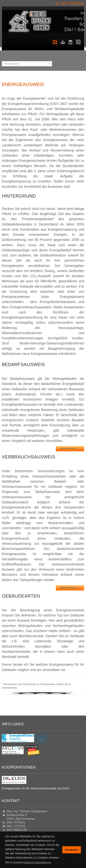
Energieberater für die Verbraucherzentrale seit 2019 (35, 788)
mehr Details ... (70, 449)
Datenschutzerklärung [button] (37, 862)
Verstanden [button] (72, 850)
